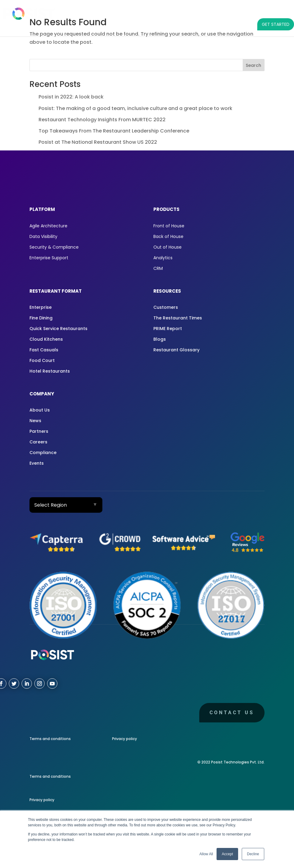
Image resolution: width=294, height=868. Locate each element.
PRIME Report (168, 329)
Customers (166, 307)
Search (253, 65)
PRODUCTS (114, 12)
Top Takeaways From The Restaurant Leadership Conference (114, 131)
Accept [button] (227, 854)
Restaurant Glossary (176, 350)
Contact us (232, 713)
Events (37, 463)
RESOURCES (214, 12)
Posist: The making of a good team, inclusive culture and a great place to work (135, 108)
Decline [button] (253, 854)
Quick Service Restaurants (58, 329)
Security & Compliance (54, 247)
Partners (39, 431)
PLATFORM (80, 12)
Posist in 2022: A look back (71, 97)
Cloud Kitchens (46, 339)
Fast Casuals (44, 350)
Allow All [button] (206, 854)
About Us (40, 410)
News (35, 421)
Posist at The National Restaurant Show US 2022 (98, 142)
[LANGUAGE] (282, 12)
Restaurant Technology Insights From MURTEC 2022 (102, 120)
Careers (38, 442)
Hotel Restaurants (50, 371)
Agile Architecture (48, 226)
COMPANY (251, 12)
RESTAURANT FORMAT (163, 12)
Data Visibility (43, 236)
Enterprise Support (49, 258)
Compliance (43, 453)
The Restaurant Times (178, 318)
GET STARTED (276, 24)
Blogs (160, 339)
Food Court (42, 360)
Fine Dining (41, 318)
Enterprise (41, 307)
